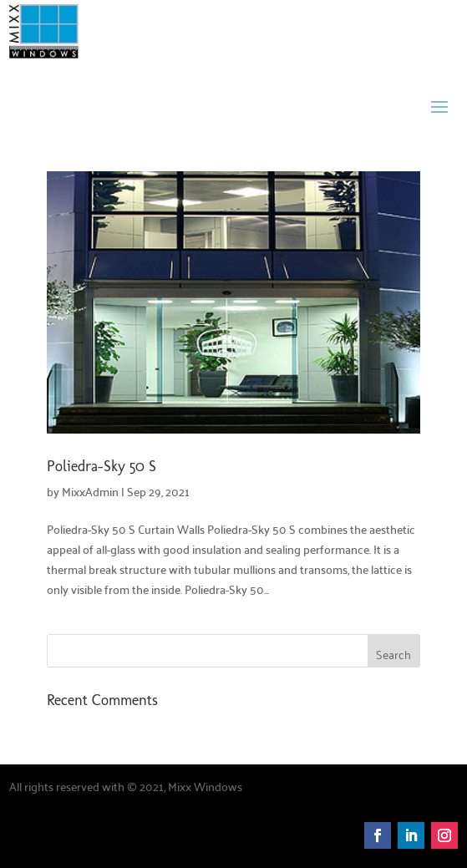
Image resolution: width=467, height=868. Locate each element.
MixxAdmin (90, 491)
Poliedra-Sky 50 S (102, 466)
